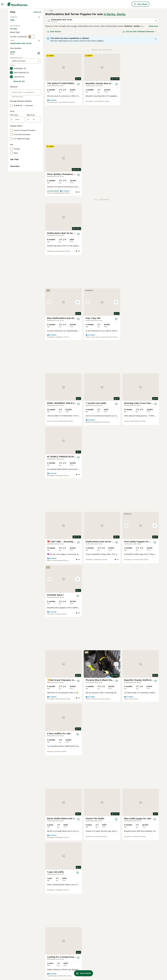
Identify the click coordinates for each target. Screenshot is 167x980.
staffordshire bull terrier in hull (53, 940)
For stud (16, 79)
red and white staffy (78, 939)
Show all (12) (19, 183)
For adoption (29, 73)
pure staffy (134, 956)
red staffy (104, 971)
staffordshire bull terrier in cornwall (22, 941)
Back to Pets (16, 58)
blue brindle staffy (77, 948)
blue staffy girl (135, 960)
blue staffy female (77, 935)
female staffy (46, 944)
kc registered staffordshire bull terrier (113, 941)
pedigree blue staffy (138, 931)
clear (39, 92)
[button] (102, 168)
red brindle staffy (137, 935)
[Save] (78, 126)
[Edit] (39, 154)
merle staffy (45, 952)
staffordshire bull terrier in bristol (22, 928)
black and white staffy (79, 956)
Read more (154, 68)
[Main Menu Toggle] (2, 4)
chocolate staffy (77, 952)
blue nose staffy (136, 964)
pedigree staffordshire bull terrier (51, 962)
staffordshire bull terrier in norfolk (51, 935)
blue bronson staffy (137, 939)
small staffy (75, 931)
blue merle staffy (77, 944)
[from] (17, 221)
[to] (34, 221)
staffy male (45, 948)
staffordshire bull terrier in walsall (22, 948)
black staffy (134, 948)
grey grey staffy (136, 969)
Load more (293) (34, 145)
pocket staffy (105, 935)
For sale (15, 73)
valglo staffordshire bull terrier (142, 927)
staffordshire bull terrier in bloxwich (22, 961)
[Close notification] (156, 81)
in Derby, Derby (115, 56)
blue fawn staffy (106, 946)
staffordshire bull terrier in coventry (22, 954)
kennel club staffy (77, 960)
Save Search (54, 73)
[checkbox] (11, 103)
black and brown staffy (109, 931)
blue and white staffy (49, 967)
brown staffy (105, 950)
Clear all (37, 54)
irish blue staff (46, 957)
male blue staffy (106, 954)
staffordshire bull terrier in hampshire (22, 967)
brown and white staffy (109, 958)
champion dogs (135, 944)
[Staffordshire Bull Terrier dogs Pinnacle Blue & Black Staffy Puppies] (64, 445)
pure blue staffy (106, 967)
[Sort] (140, 73)
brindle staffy (75, 927)
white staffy (75, 964)
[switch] (31, 88)
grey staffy (104, 963)
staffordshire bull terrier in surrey (51, 928)
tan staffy (133, 952)
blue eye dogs (46, 971)
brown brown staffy (108, 927)
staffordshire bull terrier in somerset (22, 935)
